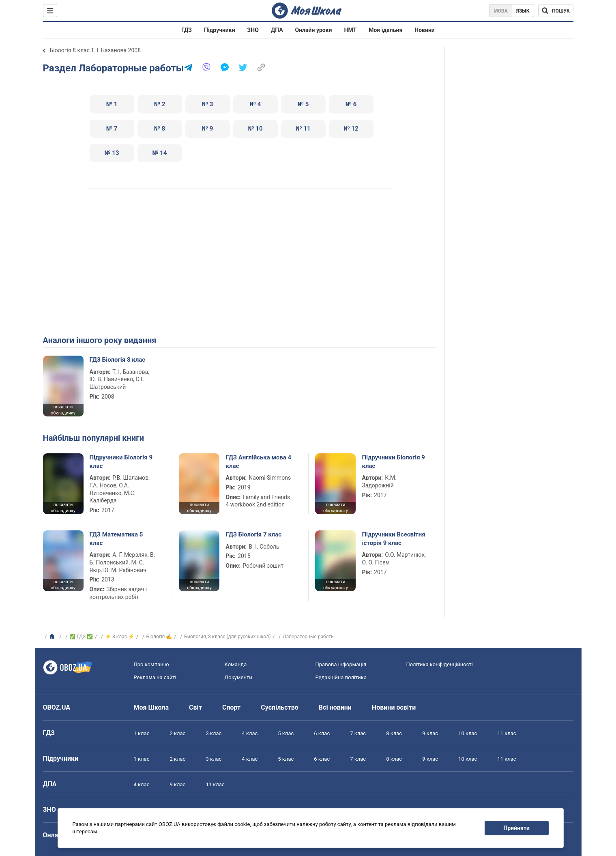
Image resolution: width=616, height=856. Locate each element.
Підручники (220, 30)
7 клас (358, 733)
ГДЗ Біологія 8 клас (118, 360)
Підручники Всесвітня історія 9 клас (393, 538)
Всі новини (335, 707)
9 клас (430, 733)
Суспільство (280, 707)
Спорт (231, 707)
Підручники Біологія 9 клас (121, 461)
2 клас (177, 733)
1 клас (142, 733)
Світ (195, 707)
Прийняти (517, 828)
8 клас (394, 733)
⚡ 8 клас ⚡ (120, 637)
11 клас (507, 733)
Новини (424, 30)
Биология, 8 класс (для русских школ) (227, 637)
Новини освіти (394, 707)
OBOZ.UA (57, 707)
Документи (238, 677)
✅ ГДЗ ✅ (81, 637)
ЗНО (253, 30)
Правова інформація (341, 664)
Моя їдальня (385, 30)
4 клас (250, 733)
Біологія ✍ (159, 637)
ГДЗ (187, 30)
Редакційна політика (341, 677)
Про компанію (151, 664)
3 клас (214, 733)
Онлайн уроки (314, 30)
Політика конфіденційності (440, 664)
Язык (523, 11)
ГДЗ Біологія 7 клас (253, 534)
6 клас (322, 733)
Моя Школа (151, 707)
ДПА (277, 30)
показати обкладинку (63, 410)
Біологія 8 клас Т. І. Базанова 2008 (96, 50)
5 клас (286, 733)
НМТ (351, 30)
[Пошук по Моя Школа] (556, 11)
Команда (236, 664)
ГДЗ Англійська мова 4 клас (258, 461)
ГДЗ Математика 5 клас (116, 538)
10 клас (468, 733)
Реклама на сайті (155, 677)
